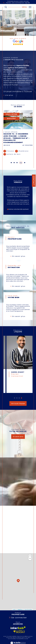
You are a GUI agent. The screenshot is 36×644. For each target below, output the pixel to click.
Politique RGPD (20, 632)
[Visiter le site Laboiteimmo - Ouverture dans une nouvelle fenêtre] (18, 638)
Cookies (26, 632)
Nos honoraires (12, 632)
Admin (23, 631)
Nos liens (28, 631)
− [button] (30, 552)
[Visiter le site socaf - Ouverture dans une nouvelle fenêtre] (19, 625)
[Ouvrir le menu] (27, 7)
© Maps (20, 603)
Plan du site (9, 631)
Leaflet (14, 603)
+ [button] (30, 549)
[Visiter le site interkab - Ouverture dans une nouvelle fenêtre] (18, 621)
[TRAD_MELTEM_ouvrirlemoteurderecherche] (6, 7)
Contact (34, 181)
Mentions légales (17, 631)
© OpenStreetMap (28, 603)
